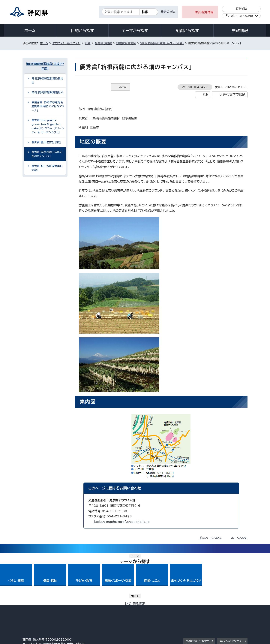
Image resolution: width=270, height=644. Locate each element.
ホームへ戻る (239, 538)
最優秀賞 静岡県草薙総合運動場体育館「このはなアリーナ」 (48, 106)
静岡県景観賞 (103, 43)
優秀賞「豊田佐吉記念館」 (46, 142)
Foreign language (239, 16)
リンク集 (204, 612)
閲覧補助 (241, 9)
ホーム (30, 30)
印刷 (205, 95)
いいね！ (123, 87)
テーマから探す (135, 31)
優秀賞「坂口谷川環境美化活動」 (47, 168)
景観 (88, 43)
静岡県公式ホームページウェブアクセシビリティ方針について (147, 612)
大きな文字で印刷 (232, 95)
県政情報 (240, 31)
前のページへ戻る (211, 538)
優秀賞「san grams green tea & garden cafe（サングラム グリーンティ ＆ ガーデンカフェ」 (48, 126)
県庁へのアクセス (231, 589)
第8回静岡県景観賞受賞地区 (47, 81)
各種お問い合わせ (198, 589)
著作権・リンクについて (40, 612)
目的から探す (82, 31)
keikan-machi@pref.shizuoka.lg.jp (122, 522)
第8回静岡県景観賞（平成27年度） (162, 43)
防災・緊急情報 (204, 12)
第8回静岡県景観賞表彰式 (47, 92)
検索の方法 (168, 12)
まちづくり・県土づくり (66, 43)
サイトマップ (230, 612)
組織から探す (187, 31)
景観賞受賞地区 (126, 43)
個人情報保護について (82, 612)
